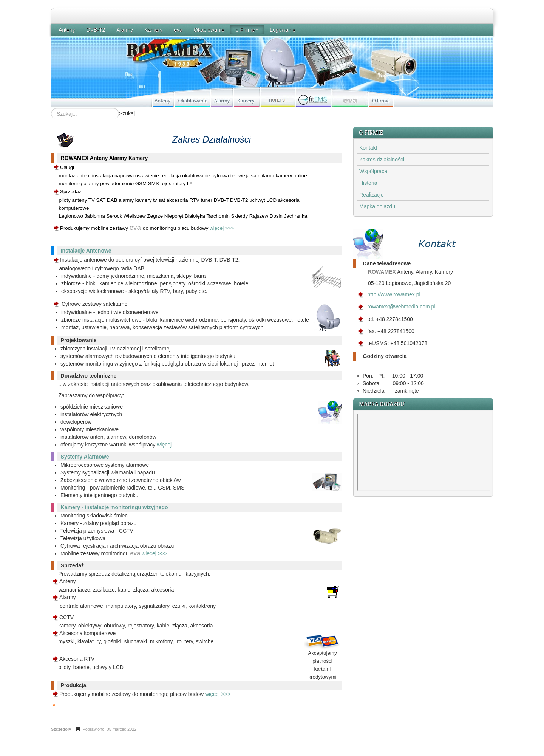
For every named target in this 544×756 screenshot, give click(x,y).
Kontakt (368, 148)
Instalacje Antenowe (86, 251)
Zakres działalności (382, 160)
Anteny (67, 30)
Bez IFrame (424, 452)
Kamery (153, 30)
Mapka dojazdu (377, 206)
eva (178, 30)
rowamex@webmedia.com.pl (402, 307)
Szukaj (127, 113)
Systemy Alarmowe (85, 457)
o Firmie (247, 30)
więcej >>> (222, 228)
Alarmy (125, 30)
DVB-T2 (96, 30)
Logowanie (283, 30)
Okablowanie (209, 30)
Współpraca (373, 171)
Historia (368, 183)
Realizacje (372, 195)
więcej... (166, 445)
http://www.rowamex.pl (394, 294)
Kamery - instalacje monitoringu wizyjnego (114, 507)
